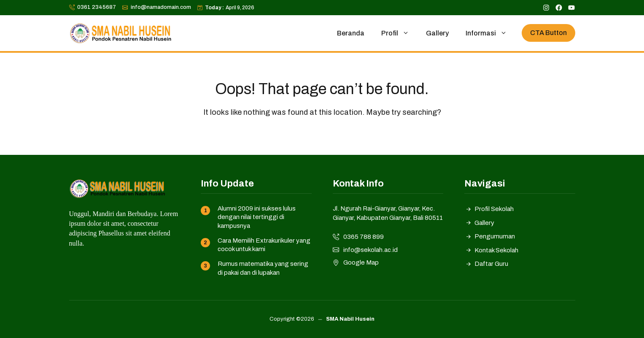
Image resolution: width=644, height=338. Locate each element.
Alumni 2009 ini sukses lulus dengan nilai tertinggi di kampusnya (257, 217)
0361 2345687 (97, 7)
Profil (399, 33)
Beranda (351, 33)
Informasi (490, 33)
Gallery (437, 33)
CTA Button (548, 33)
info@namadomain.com (161, 7)
